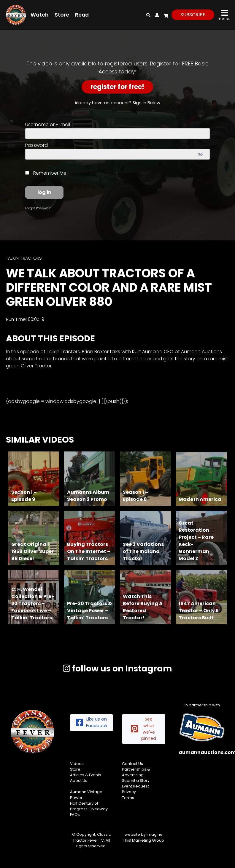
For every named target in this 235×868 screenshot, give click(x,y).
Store (62, 15)
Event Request (135, 786)
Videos (77, 764)
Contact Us (132, 764)
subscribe (193, 15)
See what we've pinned (143, 729)
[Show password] (200, 154)
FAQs (75, 815)
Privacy (129, 792)
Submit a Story (136, 781)
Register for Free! (117, 87)
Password (36, 145)
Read (82, 15)
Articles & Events (86, 775)
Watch (40, 15)
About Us (79, 781)
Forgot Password (38, 208)
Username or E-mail (48, 124)
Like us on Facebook (92, 722)
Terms (128, 798)
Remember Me (46, 173)
